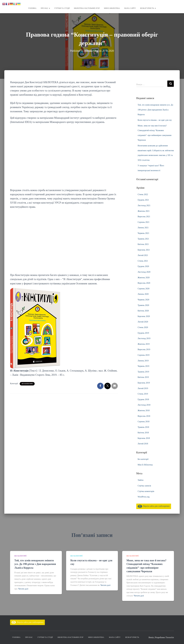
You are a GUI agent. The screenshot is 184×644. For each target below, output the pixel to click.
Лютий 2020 (143, 322)
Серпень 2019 (144, 355)
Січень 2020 (143, 327)
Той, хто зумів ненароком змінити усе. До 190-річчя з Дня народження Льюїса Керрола (155, 110)
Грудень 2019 (143, 333)
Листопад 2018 (144, 405)
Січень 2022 (143, 194)
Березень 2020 (144, 316)
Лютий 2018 (143, 444)
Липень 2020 (143, 294)
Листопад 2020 (144, 272)
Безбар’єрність (148, 8)
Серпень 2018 (144, 422)
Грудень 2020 (143, 266)
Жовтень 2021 (144, 211)
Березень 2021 (144, 250)
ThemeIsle (170, 637)
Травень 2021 (143, 239)
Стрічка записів (144, 486)
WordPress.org (144, 497)
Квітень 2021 (143, 244)
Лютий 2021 (143, 255)
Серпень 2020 (144, 289)
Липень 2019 (143, 361)
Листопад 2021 (144, 206)
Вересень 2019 (144, 349)
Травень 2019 (143, 372)
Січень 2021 (143, 261)
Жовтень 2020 (144, 278)
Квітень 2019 (143, 377)
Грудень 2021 (143, 200)
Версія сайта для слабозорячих (154, 506)
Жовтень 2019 (144, 344)
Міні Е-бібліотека (112, 8)
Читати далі (23, 589)
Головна (32, 8)
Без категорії (27, 384)
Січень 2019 (143, 394)
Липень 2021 (143, 228)
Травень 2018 (143, 427)
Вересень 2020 (144, 283)
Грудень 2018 (143, 399)
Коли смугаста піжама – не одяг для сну (155, 120)
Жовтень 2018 (144, 411)
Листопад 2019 (144, 338)
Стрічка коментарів (146, 491)
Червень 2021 (143, 233)
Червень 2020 (143, 300)
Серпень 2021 (144, 222)
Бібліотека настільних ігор (87, 8)
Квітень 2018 (143, 433)
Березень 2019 (144, 383)
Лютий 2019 (143, 388)
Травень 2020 (143, 305)
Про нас (45, 8)
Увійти (141, 480)
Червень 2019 (143, 366)
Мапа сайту (130, 8)
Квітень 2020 (143, 311)
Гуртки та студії (62, 8)
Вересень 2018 (144, 416)
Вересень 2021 (144, 217)
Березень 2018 (144, 438)
